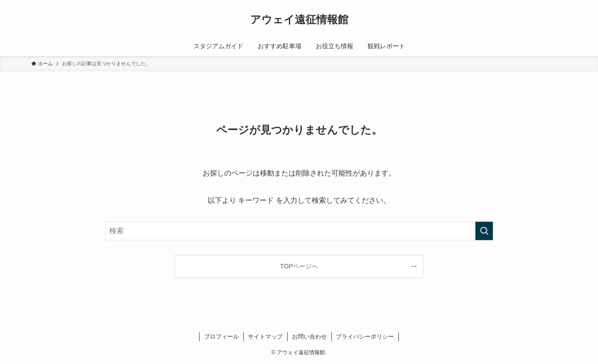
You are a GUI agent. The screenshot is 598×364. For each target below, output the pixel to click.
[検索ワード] (299, 231)
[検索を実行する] (484, 231)
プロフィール (222, 337)
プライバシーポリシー (365, 337)
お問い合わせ (309, 337)
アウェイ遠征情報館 (299, 20)
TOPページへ (299, 266)
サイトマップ (265, 337)
